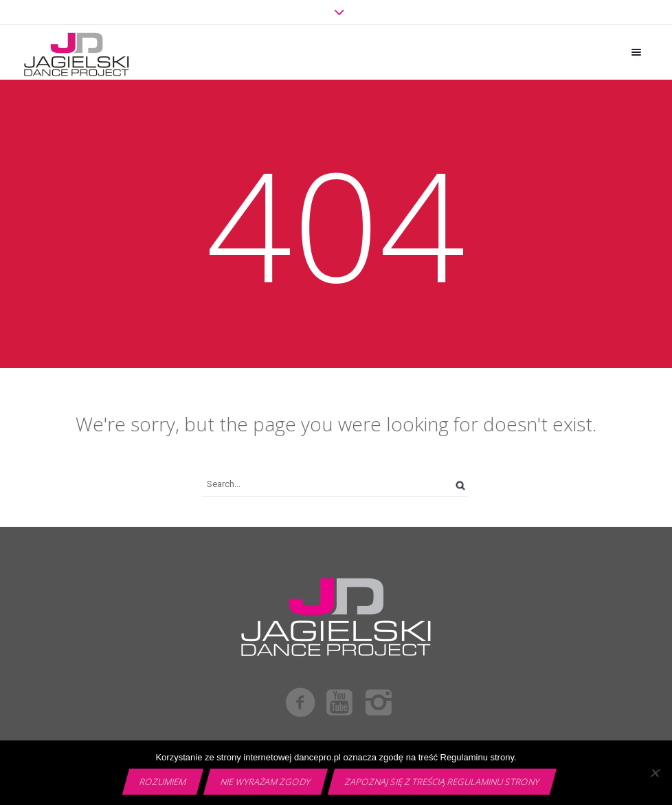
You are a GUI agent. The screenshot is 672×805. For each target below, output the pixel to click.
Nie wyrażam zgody (266, 782)
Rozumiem (163, 782)
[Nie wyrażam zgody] (654, 773)
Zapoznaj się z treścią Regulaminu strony (443, 782)
